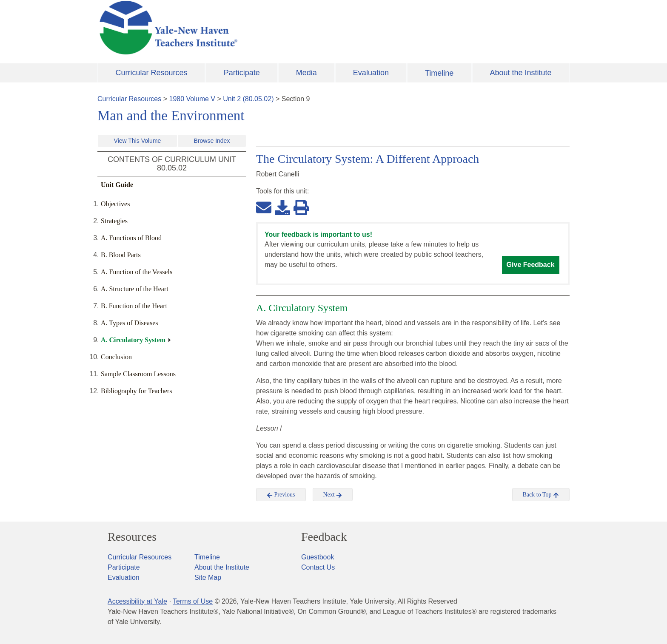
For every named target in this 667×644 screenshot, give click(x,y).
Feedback (324, 537)
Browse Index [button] (212, 141)
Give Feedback (531, 265)
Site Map (208, 577)
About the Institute (520, 73)
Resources (132, 537)
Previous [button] (281, 495)
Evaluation (371, 73)
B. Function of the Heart (134, 306)
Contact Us (318, 567)
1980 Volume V (192, 99)
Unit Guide (117, 185)
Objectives (115, 204)
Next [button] (333, 495)
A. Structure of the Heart (135, 289)
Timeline (439, 73)
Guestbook (318, 557)
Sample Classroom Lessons (138, 374)
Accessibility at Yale (137, 601)
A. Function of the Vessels (137, 272)
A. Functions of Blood (131, 238)
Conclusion (116, 357)
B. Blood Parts (121, 255)
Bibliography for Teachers (136, 391)
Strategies (114, 221)
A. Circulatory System (133, 340)
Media (306, 73)
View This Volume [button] (138, 141)
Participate (242, 73)
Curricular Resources (152, 73)
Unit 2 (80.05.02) (248, 99)
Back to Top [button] (541, 495)
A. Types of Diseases (130, 323)
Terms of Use (193, 601)
